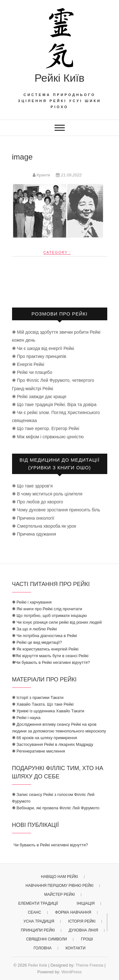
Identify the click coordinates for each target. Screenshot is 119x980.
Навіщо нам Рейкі (60, 877)
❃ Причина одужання (34, 534)
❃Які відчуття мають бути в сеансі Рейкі (50, 656)
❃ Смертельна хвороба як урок (44, 526)
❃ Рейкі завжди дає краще (39, 397)
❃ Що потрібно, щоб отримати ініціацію (50, 616)
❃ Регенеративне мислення (39, 751)
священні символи (46, 939)
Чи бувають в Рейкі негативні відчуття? (51, 845)
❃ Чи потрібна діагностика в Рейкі (45, 636)
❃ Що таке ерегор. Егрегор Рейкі (46, 428)
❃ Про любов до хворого (38, 502)
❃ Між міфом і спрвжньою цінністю (48, 437)
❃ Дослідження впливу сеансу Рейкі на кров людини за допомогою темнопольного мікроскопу (59, 728)
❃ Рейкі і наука (26, 718)
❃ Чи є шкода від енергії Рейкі (43, 348)
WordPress (71, 972)
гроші (87, 939)
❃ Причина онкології (33, 518)
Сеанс (35, 912)
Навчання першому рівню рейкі (60, 886)
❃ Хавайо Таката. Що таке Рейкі (43, 704)
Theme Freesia (89, 965)
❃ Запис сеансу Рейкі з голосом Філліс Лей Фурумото (53, 798)
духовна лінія (84, 930)
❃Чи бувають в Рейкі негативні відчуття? (51, 662)
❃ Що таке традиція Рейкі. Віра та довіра (54, 405)
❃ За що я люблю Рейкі (35, 629)
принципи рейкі (38, 930)
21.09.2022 (69, 175)
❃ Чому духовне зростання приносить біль (56, 510)
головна (43, 948)
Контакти (76, 948)
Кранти (42, 175)
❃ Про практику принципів (39, 356)
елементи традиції (38, 903)
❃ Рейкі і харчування (32, 602)
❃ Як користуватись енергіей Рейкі (45, 649)
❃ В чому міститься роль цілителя (47, 494)
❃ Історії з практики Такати (38, 698)
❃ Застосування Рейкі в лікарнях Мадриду (53, 744)
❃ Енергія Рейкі (28, 364)
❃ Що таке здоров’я (32, 486)
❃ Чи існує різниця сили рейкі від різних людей (57, 622)
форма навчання (73, 912)
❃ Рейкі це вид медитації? (37, 642)
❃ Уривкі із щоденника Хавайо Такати (48, 711)
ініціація (86, 903)
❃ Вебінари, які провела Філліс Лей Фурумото (56, 808)
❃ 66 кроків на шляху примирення (45, 738)
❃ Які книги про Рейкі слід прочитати (47, 609)
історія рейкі (82, 921)
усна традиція (39, 921)
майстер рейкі (60, 895)
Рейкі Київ (60, 78)
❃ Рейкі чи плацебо (32, 372)
